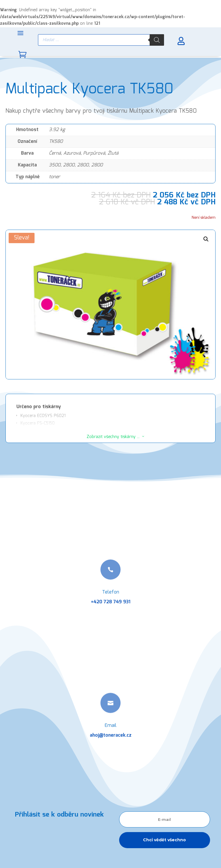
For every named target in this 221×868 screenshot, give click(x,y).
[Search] (157, 40)
